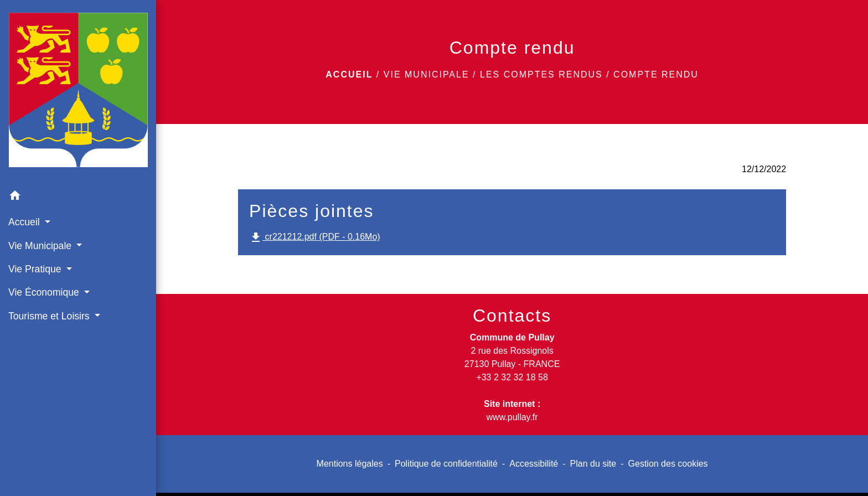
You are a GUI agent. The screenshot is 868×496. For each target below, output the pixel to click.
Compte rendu (656, 74)
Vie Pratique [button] (36, 269)
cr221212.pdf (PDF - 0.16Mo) (315, 237)
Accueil (349, 74)
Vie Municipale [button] (41, 246)
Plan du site (593, 464)
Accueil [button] (25, 222)
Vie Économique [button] (45, 292)
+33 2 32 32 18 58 (512, 377)
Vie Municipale (427, 74)
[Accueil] (78, 92)
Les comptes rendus (541, 74)
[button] (78, 197)
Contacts (512, 316)
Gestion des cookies (668, 464)
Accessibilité (534, 464)
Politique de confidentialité (446, 464)
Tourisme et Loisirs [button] (50, 316)
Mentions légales (350, 464)
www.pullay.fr (512, 417)
